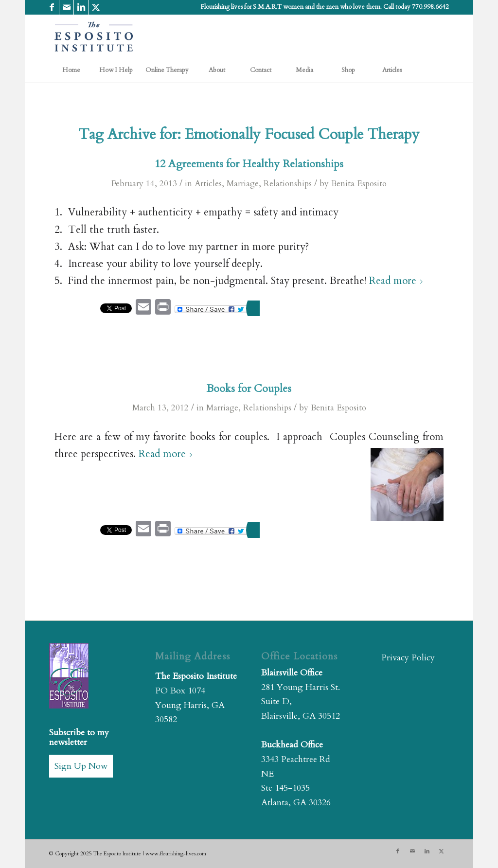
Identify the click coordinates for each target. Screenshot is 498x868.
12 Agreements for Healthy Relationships (249, 164)
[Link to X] (96, 7)
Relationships (288, 184)
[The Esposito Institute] (94, 36)
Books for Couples (249, 389)
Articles (208, 184)
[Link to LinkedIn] (81, 7)
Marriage (243, 184)
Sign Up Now (81, 766)
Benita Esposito (359, 184)
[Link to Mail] (66, 7)
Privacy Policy (408, 658)
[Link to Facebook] (52, 7)
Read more (398, 281)
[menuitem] (71, 70)
